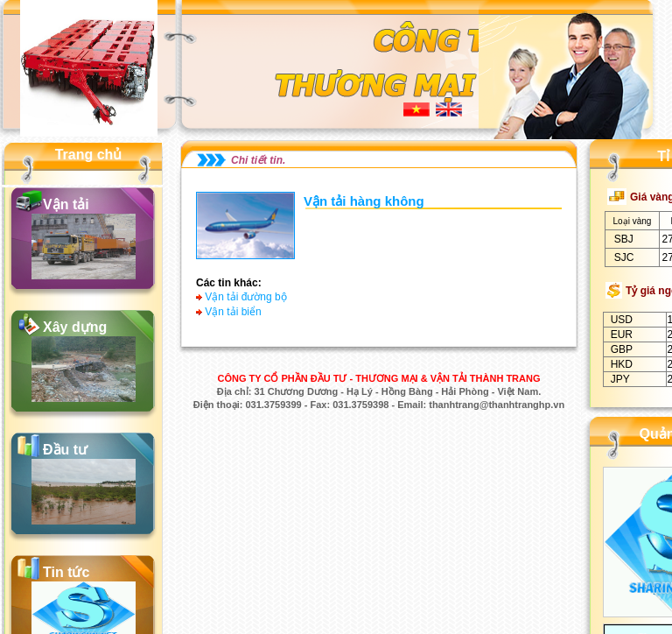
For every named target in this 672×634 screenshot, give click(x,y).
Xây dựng (75, 327)
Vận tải (66, 204)
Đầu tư (65, 450)
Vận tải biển (233, 312)
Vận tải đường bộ (245, 297)
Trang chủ (89, 155)
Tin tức (66, 572)
